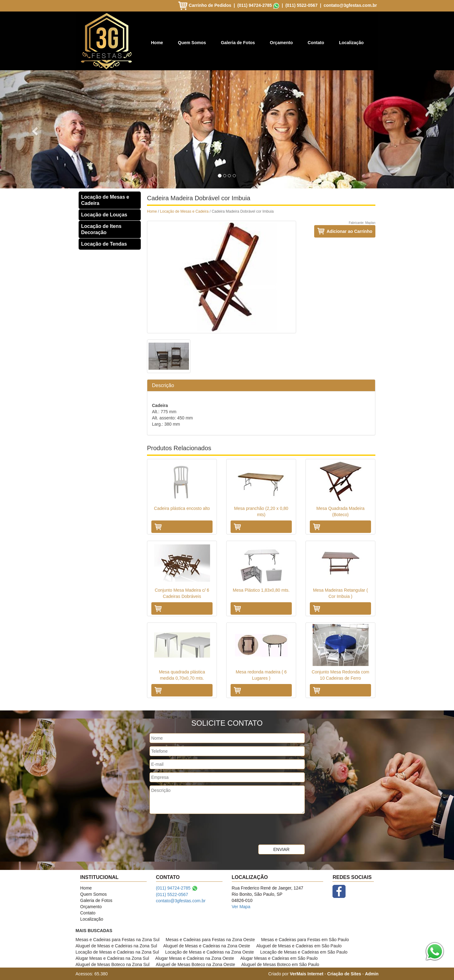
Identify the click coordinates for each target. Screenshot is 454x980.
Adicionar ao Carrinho (349, 231)
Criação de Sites (344, 974)
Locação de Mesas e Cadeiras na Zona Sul (117, 952)
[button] (34, 129)
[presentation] (197, 829)
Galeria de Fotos (238, 43)
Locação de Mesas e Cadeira (105, 200)
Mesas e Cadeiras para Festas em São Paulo (305, 940)
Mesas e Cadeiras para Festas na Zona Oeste (210, 940)
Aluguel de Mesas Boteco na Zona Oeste (195, 964)
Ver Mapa (241, 907)
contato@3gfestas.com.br (350, 5)
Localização (351, 43)
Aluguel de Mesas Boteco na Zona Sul (112, 964)
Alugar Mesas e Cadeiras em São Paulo (279, 958)
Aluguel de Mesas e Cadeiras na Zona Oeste (206, 946)
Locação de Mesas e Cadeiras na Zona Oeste (210, 952)
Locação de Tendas (104, 244)
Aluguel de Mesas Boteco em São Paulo (280, 964)
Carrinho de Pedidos (205, 5)
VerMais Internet (306, 974)
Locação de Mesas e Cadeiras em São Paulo (304, 952)
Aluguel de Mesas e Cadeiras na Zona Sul (116, 946)
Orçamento (281, 43)
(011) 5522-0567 (301, 5)
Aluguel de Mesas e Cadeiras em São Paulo (299, 946)
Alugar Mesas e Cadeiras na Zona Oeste (195, 958)
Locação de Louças (104, 215)
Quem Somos (192, 43)
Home (157, 43)
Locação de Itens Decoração (101, 229)
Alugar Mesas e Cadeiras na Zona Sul (112, 958)
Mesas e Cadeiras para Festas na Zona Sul (117, 940)
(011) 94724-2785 (255, 5)
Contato (316, 43)
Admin (372, 974)
